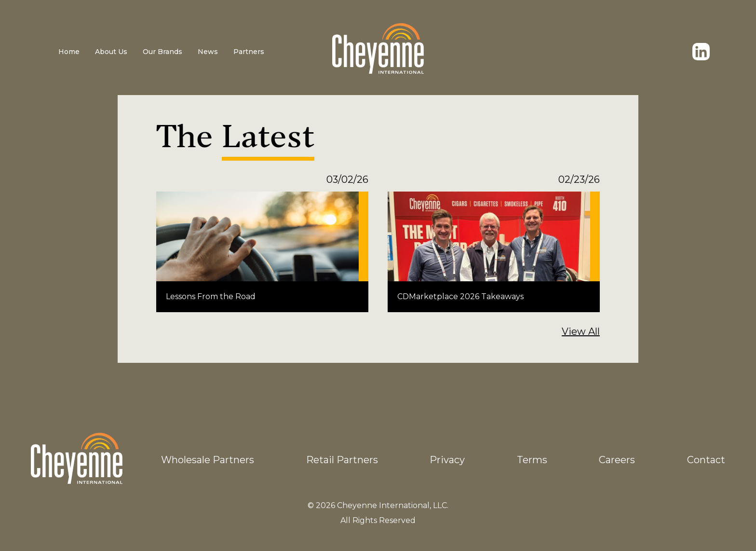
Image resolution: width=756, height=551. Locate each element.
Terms (532, 460)
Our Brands (162, 52)
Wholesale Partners (208, 460)
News (208, 52)
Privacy (447, 460)
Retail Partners (342, 460)
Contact (706, 460)
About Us (111, 52)
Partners (249, 52)
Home (69, 52)
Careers (617, 460)
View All (581, 331)
